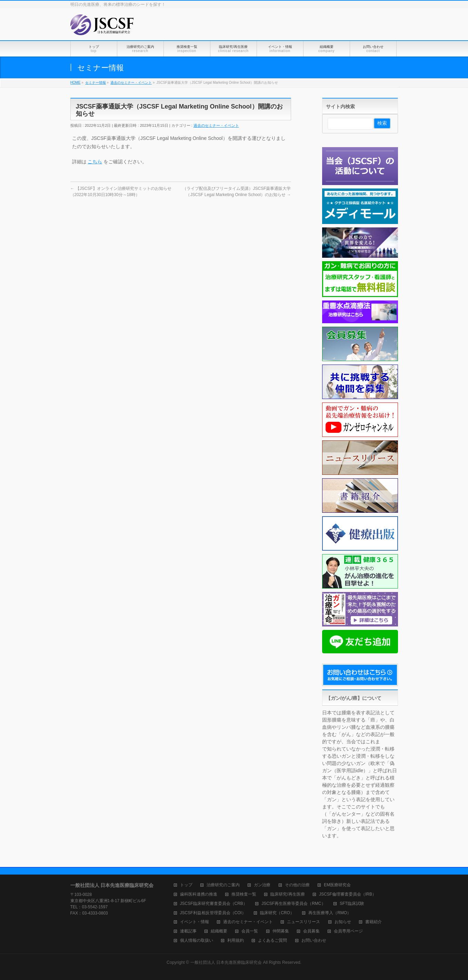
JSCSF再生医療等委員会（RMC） (293, 904)
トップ (186, 885)
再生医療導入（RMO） (330, 913)
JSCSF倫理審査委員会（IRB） (348, 894)
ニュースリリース (303, 922)
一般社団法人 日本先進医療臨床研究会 (226, 962)
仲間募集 (281, 931)
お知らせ (343, 922)
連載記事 (188, 931)
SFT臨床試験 (352, 904)
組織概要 (219, 931)
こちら (95, 162)
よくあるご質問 (272, 941)
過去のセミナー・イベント (216, 125)
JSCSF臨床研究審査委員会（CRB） (214, 904)
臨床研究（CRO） (277, 913)
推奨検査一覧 (244, 894)
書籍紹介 (374, 922)
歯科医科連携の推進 (199, 894)
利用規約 (236, 941)
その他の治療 (297, 885)
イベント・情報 (195, 922)
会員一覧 (250, 931)
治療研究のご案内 (223, 885)
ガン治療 (262, 885)
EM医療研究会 (337, 885)
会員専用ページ (348, 931)
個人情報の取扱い (197, 941)
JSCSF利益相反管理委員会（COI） (213, 913)
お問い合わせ (314, 941)
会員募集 (311, 931)
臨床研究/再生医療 (287, 894)
